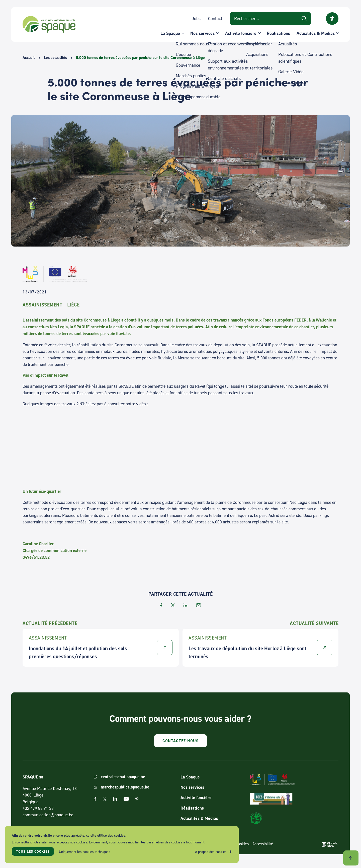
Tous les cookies (33, 852)
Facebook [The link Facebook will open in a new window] (95, 799)
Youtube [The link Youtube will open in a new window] (126, 799)
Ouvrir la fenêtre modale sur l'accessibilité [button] (332, 19)
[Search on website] (270, 19)
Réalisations (278, 33)
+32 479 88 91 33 (38, 808)
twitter (173, 605)
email (199, 605)
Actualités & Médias (316, 33)
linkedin (185, 605)
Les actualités (55, 58)
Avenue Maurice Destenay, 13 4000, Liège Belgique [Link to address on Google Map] (50, 795)
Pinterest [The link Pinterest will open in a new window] (137, 799)
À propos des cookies (211, 852)
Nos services (202, 33)
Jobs (196, 19)
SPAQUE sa (50, 25)
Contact (215, 19)
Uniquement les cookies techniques (85, 852)
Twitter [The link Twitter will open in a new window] (105, 799)
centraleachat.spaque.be (124, 777)
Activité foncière (241, 33)
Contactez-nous (180, 741)
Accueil (29, 58)
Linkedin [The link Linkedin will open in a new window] (115, 799)
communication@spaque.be (48, 815)
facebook (161, 605)
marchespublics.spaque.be (126, 787)
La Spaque (170, 33)
